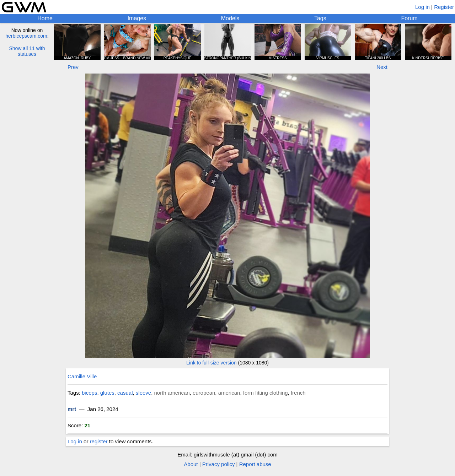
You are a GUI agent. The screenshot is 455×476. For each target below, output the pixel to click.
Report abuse (255, 464)
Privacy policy (219, 464)
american (229, 393)
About (191, 464)
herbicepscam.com (26, 36)
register (99, 441)
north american (172, 393)
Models (230, 18)
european (204, 393)
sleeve (143, 393)
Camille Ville (82, 376)
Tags (320, 18)
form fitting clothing (266, 393)
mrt (72, 409)
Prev (73, 67)
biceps (89, 393)
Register (444, 7)
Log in (422, 7)
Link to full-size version (212, 363)
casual (125, 393)
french (298, 393)
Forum (409, 18)
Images (137, 18)
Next (382, 67)
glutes (107, 393)
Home (45, 18)
